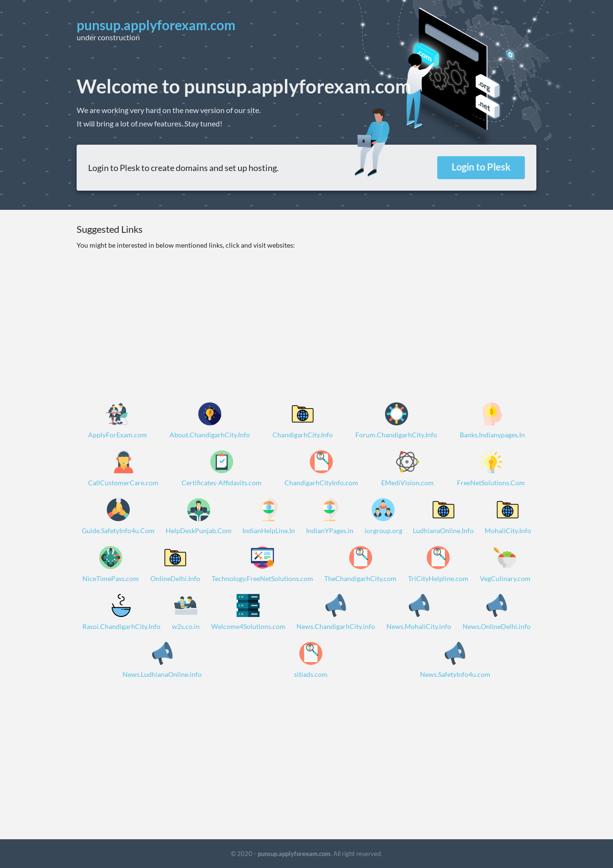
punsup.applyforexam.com (294, 854)
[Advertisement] (306, 318)
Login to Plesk (481, 167)
